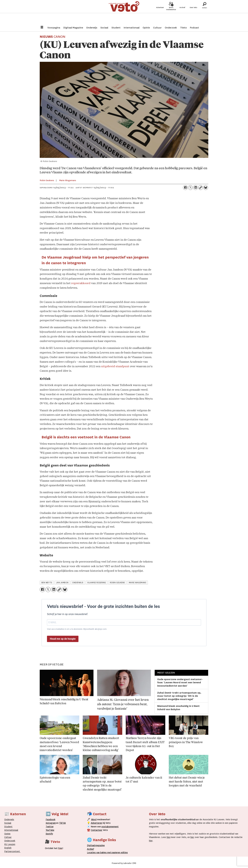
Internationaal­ (11, 830)
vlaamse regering (97, 583)
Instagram (51, 823)
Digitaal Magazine (73, 28)
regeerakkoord (81, 283)
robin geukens (117, 583)
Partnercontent (12, 851)
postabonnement (110, 827)
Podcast (194, 28)
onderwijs (78, 583)
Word (94, 819)
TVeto (183, 28)
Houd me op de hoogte (63, 639)
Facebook (51, 819)
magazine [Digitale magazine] (97, 845)
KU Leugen (10, 844)
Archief (182, 13)
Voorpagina (54, 28)
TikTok (62, 823)
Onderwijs (92, 28)
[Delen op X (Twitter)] (190, 188)
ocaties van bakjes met (100, 853)
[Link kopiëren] (201, 188)
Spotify (49, 834)
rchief (90, 849)
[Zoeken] (205, 12)
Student (116, 28)
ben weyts (47, 583)
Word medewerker (171, 14)
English (8, 848)
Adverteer (160, 13)
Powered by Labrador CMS (124, 863)
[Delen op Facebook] (185, 188)
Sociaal (104, 28)
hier (169, 837)
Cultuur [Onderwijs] (8, 837)
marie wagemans (138, 583)
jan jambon (62, 583)
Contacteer (97, 830)
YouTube (50, 830)
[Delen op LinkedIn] (195, 188)
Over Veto (193, 13)
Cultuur (157, 28)
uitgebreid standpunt (115, 367)
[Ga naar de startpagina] (124, 12)
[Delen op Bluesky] (206, 188)
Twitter (50, 827)
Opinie (146, 28)
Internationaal (132, 28)
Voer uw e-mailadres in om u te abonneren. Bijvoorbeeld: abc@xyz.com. (77, 629)
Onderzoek (171, 28)
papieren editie (119, 853)
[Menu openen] (42, 28)
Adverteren (96, 823)
